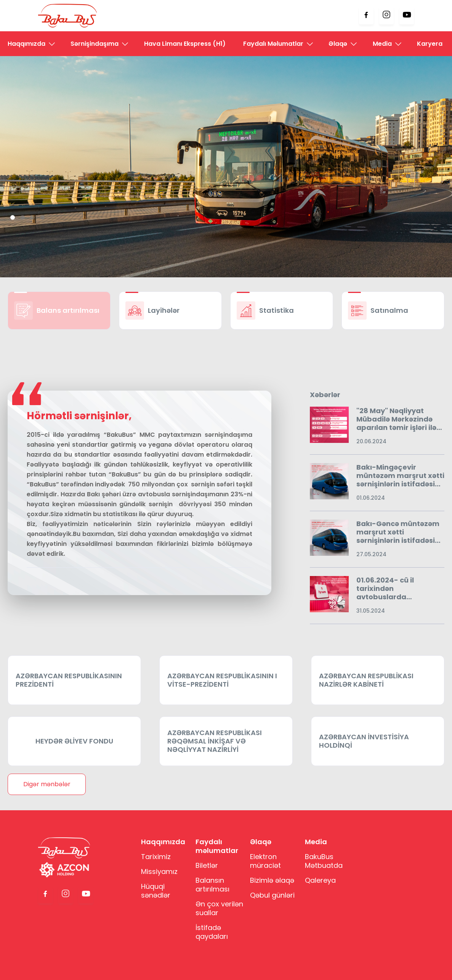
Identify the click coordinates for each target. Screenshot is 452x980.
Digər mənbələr (47, 784)
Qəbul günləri (272, 895)
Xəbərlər (325, 395)
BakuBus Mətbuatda (324, 861)
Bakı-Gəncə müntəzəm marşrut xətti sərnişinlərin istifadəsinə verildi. (400, 532)
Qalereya (320, 880)
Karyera (430, 44)
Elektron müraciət (265, 861)
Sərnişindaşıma (95, 44)
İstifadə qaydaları (212, 932)
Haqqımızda (26, 44)
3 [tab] (32, 217)
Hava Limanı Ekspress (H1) (185, 44)
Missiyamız (159, 871)
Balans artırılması (68, 310)
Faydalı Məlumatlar (273, 44)
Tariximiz (156, 857)
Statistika (276, 310)
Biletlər (207, 865)
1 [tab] (13, 217)
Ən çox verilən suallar (219, 908)
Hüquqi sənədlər (156, 891)
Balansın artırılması (212, 885)
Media (382, 44)
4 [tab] (42, 217)
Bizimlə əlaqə (272, 880)
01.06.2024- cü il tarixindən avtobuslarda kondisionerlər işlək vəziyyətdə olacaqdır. (395, 589)
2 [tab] (22, 217)
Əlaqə (338, 44)
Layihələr (164, 310)
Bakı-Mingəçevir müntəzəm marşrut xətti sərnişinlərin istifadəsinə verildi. (400, 476)
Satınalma (389, 310)
